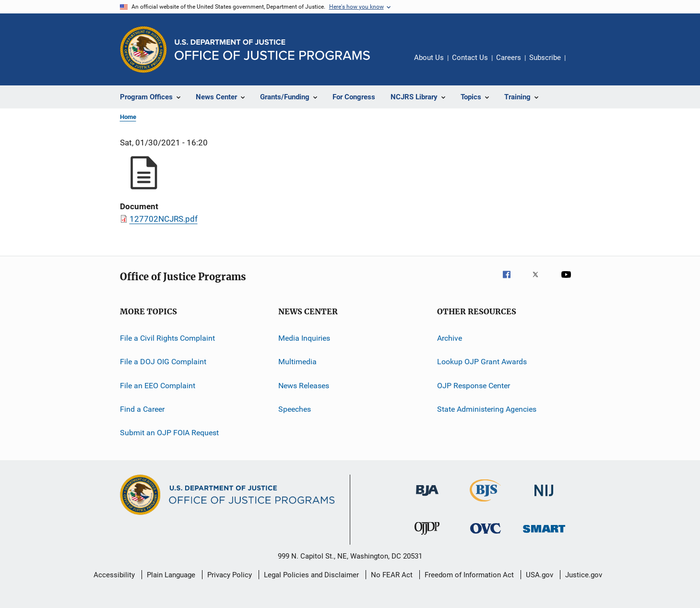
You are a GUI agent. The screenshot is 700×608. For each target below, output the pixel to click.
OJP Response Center (474, 386)
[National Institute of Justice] (544, 498)
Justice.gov (584, 575)
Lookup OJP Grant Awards (482, 362)
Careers (509, 58)
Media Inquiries (304, 338)
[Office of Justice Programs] (143, 49)
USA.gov (540, 575)
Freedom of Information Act (469, 575)
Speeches (295, 409)
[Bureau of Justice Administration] (427, 498)
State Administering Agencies (487, 409)
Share (581, 64)
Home (128, 117)
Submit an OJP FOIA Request (169, 433)
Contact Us (470, 58)
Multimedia (297, 362)
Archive (450, 338)
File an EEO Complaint (158, 386)
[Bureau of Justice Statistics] (485, 503)
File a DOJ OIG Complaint (163, 362)
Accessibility (114, 575)
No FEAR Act (392, 575)
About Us (429, 58)
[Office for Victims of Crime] (486, 535)
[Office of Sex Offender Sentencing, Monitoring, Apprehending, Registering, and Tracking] (544, 534)
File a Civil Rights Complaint (167, 338)
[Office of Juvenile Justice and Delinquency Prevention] (427, 536)
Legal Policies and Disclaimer (311, 575)
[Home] (272, 50)
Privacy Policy (230, 575)
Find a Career (142, 409)
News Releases (304, 386)
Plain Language (171, 575)
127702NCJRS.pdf (164, 219)
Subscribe (545, 58)
